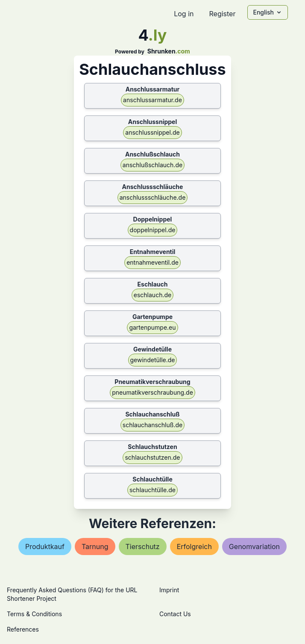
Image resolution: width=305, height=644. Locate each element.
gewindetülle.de (153, 360)
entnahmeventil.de (152, 262)
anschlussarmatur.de (152, 100)
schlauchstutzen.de (152, 457)
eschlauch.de (152, 295)
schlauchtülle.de (152, 490)
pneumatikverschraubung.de (152, 392)
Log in (184, 14)
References (23, 629)
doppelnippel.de (153, 230)
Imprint (169, 590)
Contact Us (175, 614)
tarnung (95, 547)
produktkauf (45, 547)
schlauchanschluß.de (152, 425)
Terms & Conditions (34, 614)
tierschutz (143, 547)
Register (222, 14)
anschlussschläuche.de (153, 197)
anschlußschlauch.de (152, 165)
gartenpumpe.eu (152, 327)
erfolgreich (194, 547)
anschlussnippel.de (152, 132)
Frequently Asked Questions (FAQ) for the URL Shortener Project (72, 594)
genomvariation (254, 547)
